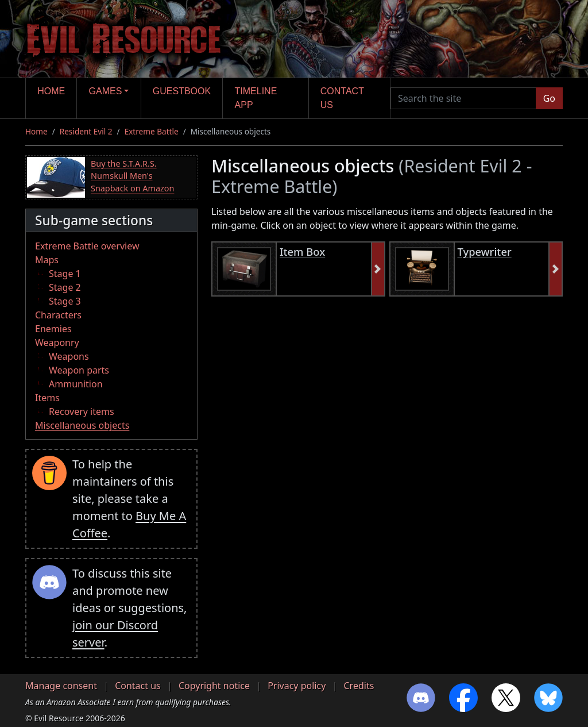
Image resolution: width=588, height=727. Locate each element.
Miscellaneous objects (82, 425)
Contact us (342, 98)
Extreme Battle (152, 131)
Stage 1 (65, 274)
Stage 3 (65, 301)
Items (47, 398)
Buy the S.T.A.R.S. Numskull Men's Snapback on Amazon (132, 176)
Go (549, 98)
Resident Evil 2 (86, 131)
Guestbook (182, 91)
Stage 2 (65, 287)
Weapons (69, 356)
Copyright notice (214, 686)
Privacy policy (297, 686)
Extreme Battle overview (87, 246)
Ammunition (76, 384)
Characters (58, 315)
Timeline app (256, 98)
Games (106, 91)
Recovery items (82, 411)
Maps (47, 260)
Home (51, 91)
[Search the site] (463, 98)
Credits (359, 686)
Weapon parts (79, 370)
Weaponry (57, 343)
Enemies (53, 329)
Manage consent (61, 686)
